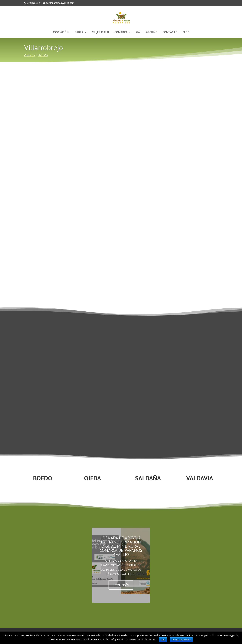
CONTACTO (170, 32)
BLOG (186, 32)
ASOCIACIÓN (61, 32)
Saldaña (43, 55)
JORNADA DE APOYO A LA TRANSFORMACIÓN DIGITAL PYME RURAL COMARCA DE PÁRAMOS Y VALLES (121, 546)
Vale (163, 640)
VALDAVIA (200, 478)
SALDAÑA (148, 478)
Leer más (121, 585)
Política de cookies (181, 640)
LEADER (78, 32)
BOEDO (43, 478)
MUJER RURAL (101, 32)
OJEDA (93, 478)
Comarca (30, 55)
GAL (139, 32)
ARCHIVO (152, 32)
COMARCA (121, 32)
